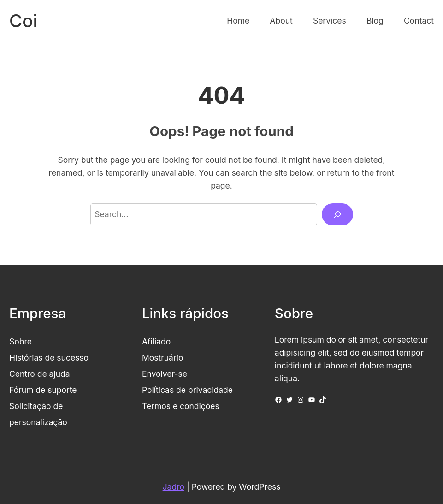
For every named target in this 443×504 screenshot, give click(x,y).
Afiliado (156, 341)
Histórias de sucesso (49, 358)
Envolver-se (165, 374)
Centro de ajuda (40, 374)
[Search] (337, 214)
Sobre (21, 341)
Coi (23, 21)
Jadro (174, 487)
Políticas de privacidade (187, 390)
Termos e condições (181, 406)
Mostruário (163, 358)
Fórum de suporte (43, 390)
